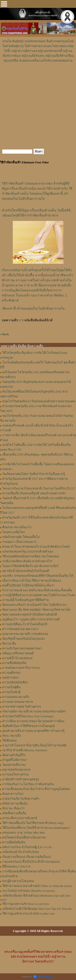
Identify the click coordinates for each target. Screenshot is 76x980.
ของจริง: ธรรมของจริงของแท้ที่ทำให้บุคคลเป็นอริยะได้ (38, 576)
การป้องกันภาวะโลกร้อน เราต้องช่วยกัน (28, 784)
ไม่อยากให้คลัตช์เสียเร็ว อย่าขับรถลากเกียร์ (30, 566)
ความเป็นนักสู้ (11, 692)
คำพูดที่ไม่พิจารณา (15, 760)
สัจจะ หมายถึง (12, 736)
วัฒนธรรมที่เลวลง (14, 765)
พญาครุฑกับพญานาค (16, 770)
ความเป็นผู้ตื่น (11, 687)
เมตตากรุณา (11, 677)
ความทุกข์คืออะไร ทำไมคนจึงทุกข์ (25, 624)
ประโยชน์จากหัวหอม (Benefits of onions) (29, 891)
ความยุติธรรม (11, 673)
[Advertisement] (38, 75)
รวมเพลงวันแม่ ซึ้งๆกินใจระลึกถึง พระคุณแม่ (31, 862)
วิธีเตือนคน (9, 741)
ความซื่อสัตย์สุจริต (14, 663)
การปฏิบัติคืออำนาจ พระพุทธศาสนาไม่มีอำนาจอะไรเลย (39, 595)
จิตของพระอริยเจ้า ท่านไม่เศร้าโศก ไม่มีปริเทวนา (34, 605)
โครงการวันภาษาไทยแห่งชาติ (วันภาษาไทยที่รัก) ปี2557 (39, 488)
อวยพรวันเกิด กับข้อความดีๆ (21, 799)
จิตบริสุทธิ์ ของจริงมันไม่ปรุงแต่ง (23, 639)
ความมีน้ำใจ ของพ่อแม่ (17, 658)
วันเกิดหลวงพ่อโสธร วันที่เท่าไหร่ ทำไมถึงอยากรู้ (34, 474)
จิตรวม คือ (9, 644)
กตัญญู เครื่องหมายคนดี (18, 653)
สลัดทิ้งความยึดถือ (14, 813)
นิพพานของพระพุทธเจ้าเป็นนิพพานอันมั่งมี (30, 614)
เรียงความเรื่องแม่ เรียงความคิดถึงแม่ (26, 857)
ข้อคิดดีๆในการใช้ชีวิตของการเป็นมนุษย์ (28, 726)
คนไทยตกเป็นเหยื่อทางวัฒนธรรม (24, 837)
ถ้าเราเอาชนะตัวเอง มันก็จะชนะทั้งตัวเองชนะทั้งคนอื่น (37, 590)
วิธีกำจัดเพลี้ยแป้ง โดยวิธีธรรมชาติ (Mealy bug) (33, 823)
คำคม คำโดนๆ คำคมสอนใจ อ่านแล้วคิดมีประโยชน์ (36, 547)
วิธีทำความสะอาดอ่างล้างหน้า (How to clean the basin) (37, 886)
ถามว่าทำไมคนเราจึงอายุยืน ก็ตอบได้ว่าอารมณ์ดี (34, 745)
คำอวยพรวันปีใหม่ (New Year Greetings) (28, 716)
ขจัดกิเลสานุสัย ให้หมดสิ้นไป (21, 537)
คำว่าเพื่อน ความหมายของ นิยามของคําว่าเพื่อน (33, 721)
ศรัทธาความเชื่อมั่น (15, 804)
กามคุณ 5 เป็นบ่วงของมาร (19, 542)
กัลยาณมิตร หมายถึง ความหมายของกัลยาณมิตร (34, 711)
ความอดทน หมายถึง (16, 697)
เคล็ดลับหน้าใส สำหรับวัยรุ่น (21, 852)
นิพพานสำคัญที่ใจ (14, 755)
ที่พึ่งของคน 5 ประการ (16, 867)
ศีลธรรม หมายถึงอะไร (17, 527)
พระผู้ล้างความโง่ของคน (18, 881)
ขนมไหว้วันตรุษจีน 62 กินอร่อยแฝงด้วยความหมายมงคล (39, 401)
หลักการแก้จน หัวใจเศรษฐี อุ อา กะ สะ (27, 847)
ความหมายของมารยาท (18, 702)
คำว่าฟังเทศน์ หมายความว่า (20, 629)
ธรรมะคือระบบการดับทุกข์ (20, 818)
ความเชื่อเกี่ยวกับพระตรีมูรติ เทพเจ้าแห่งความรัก (34, 493)
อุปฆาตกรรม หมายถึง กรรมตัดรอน (25, 634)
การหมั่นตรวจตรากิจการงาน (21, 668)
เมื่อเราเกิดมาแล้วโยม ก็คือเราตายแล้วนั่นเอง (32, 581)
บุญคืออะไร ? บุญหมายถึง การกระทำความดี (31, 619)
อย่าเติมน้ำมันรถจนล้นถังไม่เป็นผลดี (26, 571)
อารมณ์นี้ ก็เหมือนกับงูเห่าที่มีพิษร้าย (26, 600)
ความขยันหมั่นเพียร (15, 682)
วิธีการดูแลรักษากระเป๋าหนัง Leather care (28, 914)
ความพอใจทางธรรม (16, 774)
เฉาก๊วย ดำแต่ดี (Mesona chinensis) (25, 750)
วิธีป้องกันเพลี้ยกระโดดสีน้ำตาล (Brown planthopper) (36, 828)
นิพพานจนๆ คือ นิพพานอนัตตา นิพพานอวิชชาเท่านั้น (36, 610)
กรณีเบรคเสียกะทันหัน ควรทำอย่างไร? (27, 561)
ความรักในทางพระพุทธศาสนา (22, 648)
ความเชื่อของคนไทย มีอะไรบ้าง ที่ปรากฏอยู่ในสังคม (36, 789)
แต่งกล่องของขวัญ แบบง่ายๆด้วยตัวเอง (28, 551)
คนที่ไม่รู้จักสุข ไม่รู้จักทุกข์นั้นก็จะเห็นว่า (28, 585)
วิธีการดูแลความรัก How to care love (26, 904)
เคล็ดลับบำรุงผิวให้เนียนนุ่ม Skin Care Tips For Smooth (37, 909)
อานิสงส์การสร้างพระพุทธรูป (21, 779)
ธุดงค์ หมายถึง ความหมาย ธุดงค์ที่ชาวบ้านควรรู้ (33, 731)
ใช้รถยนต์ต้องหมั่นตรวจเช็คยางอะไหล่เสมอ (31, 556)
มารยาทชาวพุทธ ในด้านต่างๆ (21, 707)
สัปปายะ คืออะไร (13, 808)
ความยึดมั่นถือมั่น (14, 842)
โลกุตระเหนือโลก (14, 532)
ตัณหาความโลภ (13, 794)
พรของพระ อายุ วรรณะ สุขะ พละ (24, 833)
